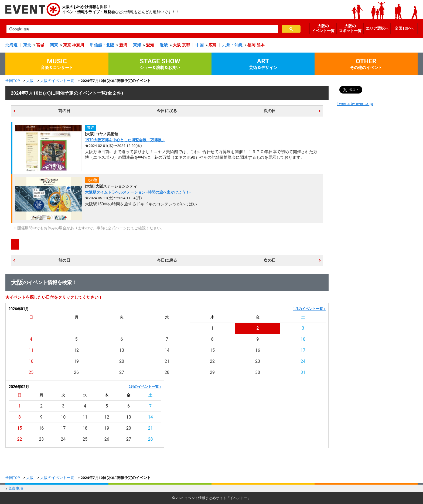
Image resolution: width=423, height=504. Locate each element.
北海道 (11, 45)
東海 (137, 45)
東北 (27, 45)
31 (303, 372)
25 (31, 372)
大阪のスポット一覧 (350, 28)
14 (167, 350)
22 (212, 361)
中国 (200, 45)
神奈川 (78, 45)
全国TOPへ (404, 28)
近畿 (164, 45)
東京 (67, 45)
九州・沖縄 (232, 45)
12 (76, 350)
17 (303, 350)
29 (212, 372)
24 (303, 361)
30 (258, 372)
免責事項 (16, 488)
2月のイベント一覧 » (145, 387)
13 (122, 350)
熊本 (261, 45)
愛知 (150, 45)
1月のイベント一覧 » (309, 309)
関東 (54, 45)
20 (122, 361)
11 (31, 350)
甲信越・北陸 (102, 45)
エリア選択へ (377, 28)
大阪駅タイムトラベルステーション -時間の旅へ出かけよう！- (138, 192)
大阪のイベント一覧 (323, 28)
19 (76, 361)
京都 (186, 45)
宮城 (40, 45)
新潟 (123, 45)
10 (303, 339)
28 (167, 372)
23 (258, 361)
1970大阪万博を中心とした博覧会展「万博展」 (125, 140)
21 (167, 361)
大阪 (177, 45)
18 (31, 361)
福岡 (251, 45)
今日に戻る (167, 111)
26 (76, 372)
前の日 (64, 111)
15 (212, 350)
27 (122, 372)
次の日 (270, 111)
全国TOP (13, 81)
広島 (213, 45)
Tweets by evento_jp (355, 103)
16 (258, 350)
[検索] (142, 29)
